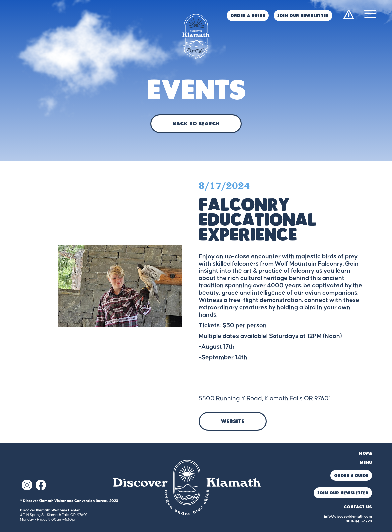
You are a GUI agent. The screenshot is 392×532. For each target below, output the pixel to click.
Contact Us (358, 507)
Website (233, 422)
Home (366, 453)
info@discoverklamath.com (348, 517)
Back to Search (196, 124)
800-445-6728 (359, 521)
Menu (366, 463)
